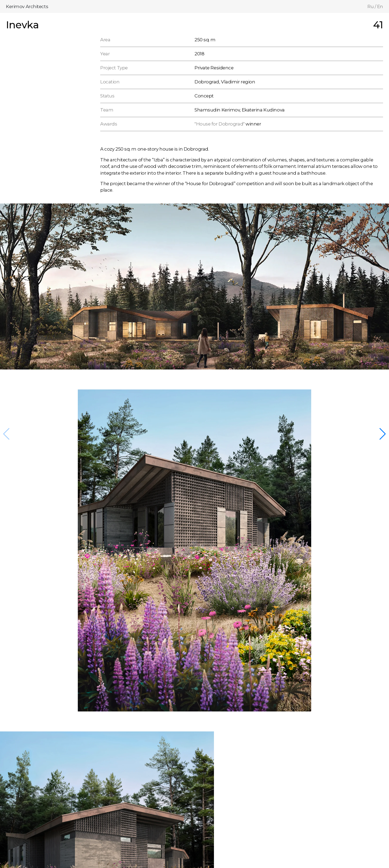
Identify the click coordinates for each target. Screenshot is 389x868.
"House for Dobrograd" (220, 124)
